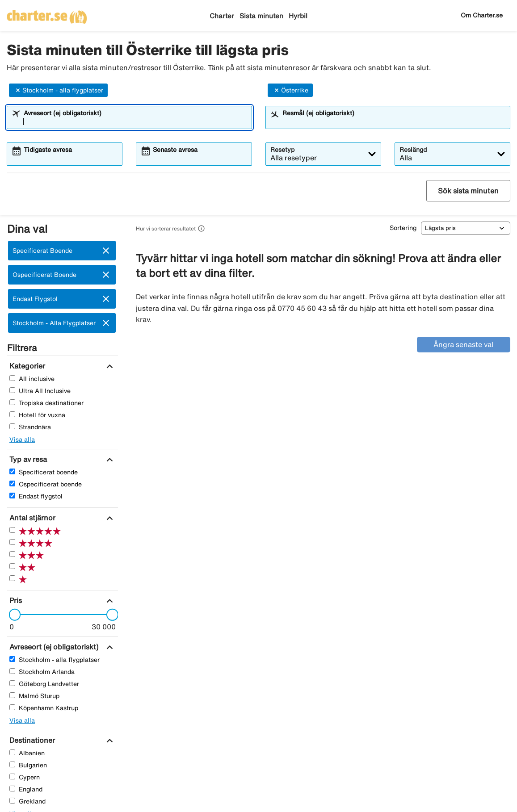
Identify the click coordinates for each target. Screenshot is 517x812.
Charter (222, 16)
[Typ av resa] (27, 459)
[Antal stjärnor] (31, 518)
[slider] (12, 615)
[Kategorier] (26, 366)
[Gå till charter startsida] (47, 14)
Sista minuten (261, 16)
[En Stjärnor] (12, 578)
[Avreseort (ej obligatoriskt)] (53, 647)
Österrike (290, 90)
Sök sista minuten (468, 191)
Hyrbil (298, 16)
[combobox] (135, 121)
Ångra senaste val (463, 344)
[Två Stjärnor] (12, 566)
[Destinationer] (31, 740)
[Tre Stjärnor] (12, 554)
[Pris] (15, 600)
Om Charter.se (482, 15)
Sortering (403, 228)
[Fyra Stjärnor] (12, 542)
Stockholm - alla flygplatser (58, 90)
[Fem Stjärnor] (12, 530)
